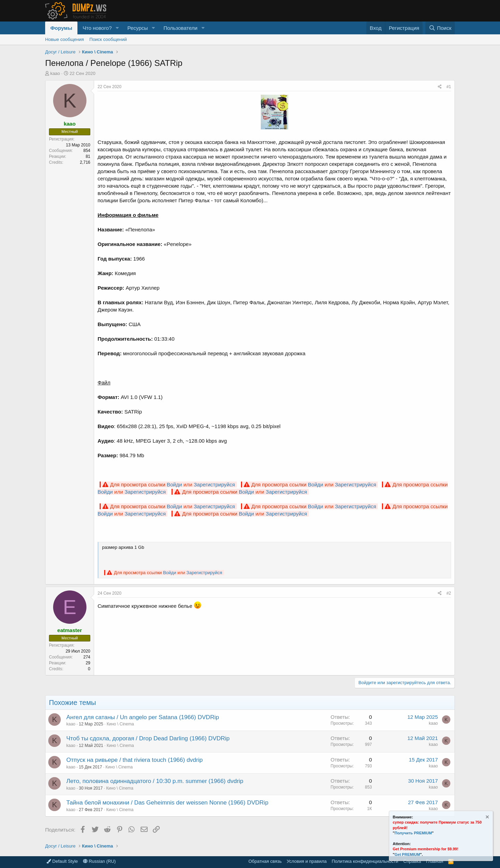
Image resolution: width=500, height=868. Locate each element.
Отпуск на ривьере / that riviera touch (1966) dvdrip (135, 760)
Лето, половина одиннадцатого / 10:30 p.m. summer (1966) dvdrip (155, 781)
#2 (449, 593)
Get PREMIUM (407, 854)
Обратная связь (265, 861)
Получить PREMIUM (413, 833)
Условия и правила (307, 861)
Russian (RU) (99, 861)
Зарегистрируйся (214, 484)
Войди (174, 484)
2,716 (85, 162)
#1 (449, 87)
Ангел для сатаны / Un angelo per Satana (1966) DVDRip (143, 717)
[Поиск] (440, 28)
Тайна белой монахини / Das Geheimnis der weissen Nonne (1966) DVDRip (167, 803)
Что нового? (97, 28)
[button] (117, 28)
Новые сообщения (65, 39)
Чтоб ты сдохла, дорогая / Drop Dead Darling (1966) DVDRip (148, 738)
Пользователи (181, 28)
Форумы (61, 28)
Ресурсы (138, 28)
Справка (412, 861)
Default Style (62, 861)
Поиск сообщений (108, 39)
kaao (55, 73)
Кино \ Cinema (120, 724)
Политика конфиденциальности (365, 861)
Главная (435, 861)
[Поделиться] (440, 87)
